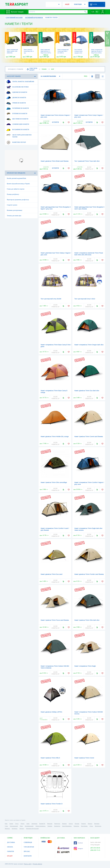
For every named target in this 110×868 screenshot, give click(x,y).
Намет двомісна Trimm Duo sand (51, 574)
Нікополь (7, 829)
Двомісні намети (16, 98)
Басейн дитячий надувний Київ (16, 178)
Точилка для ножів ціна (14, 216)
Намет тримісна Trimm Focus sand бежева (55, 620)
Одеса (17, 824)
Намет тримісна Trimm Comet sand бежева (89, 437)
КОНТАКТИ (28, 856)
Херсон (71, 824)
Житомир (97, 824)
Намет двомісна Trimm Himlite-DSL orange (55, 437)
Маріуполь (57, 824)
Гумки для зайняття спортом (16, 189)
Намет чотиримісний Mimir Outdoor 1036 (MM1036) (12, 51)
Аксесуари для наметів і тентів (19, 135)
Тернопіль (76, 826)
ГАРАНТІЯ (10, 851)
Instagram (78, 849)
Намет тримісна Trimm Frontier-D (52, 804)
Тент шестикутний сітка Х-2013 (85, 299)
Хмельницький (14, 826)
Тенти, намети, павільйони (20, 82)
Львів (28, 824)
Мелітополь (98, 826)
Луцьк (91, 826)
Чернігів (83, 824)
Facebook (78, 843)
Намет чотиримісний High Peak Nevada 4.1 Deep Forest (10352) (97, 51)
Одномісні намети (17, 92)
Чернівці (50, 826)
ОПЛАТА (10, 847)
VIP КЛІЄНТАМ (29, 847)
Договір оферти (37, 864)
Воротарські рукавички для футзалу (18, 200)
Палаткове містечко (17, 87)
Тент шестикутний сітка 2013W (51, 299)
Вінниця (64, 824)
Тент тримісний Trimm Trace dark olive (87, 161)
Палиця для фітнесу (13, 194)
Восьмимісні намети (18, 130)
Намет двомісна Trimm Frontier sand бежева (89, 574)
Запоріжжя (34, 824)
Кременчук (57, 826)
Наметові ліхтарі (16, 142)
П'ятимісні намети (17, 114)
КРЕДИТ (10, 856)
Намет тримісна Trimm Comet (84, 758)
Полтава (77, 824)
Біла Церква (84, 826)
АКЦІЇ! (67, 4)
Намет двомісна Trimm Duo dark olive (87, 391)
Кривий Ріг (42, 824)
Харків (11, 824)
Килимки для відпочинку (15, 210)
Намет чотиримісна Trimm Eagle (85, 666)
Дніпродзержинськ (40, 826)
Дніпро (22, 824)
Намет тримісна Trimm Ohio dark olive (87, 620)
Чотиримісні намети (17, 108)
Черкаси (90, 824)
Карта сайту (28, 864)
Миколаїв (50, 824)
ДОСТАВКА (11, 842)
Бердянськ (15, 829)
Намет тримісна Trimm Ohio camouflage (54, 482)
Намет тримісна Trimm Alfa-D (50, 758)
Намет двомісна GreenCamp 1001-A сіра (29, 51)
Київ (6, 824)
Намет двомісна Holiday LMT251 (51, 712)
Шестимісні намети (17, 119)
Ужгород (22, 829)
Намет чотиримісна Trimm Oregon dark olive (89, 345)
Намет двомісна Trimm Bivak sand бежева (55, 161)
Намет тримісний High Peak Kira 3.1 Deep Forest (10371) (46, 51)
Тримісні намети (16, 103)
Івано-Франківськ (67, 826)
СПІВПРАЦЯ (28, 842)
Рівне (21, 826)
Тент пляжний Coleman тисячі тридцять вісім (78, 51)
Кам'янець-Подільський (32, 829)
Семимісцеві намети (18, 124)
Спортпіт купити (12, 205)
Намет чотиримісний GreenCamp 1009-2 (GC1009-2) (63, 51)
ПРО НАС (27, 851)
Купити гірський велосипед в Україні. (18, 184)
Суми (6, 826)
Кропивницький (29, 826)
